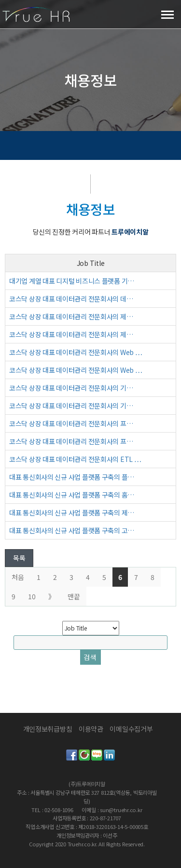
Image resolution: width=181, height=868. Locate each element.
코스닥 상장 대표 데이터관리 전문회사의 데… (71, 299)
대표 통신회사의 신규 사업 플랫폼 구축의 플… (72, 477)
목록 (19, 558)
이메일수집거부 (131, 729)
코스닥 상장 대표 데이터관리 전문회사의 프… (71, 423)
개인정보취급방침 (48, 729)
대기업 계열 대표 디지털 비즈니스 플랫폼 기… (72, 281)
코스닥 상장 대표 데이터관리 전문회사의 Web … (76, 352)
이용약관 (91, 729)
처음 (18, 577)
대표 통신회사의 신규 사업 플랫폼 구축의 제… (72, 513)
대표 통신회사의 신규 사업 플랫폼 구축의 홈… (72, 495)
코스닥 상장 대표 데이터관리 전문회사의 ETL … (75, 459)
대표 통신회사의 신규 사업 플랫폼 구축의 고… (72, 530)
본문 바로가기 (0, 0)
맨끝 (74, 596)
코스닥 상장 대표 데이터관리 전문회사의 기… (71, 388)
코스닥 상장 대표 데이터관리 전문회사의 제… (71, 316)
